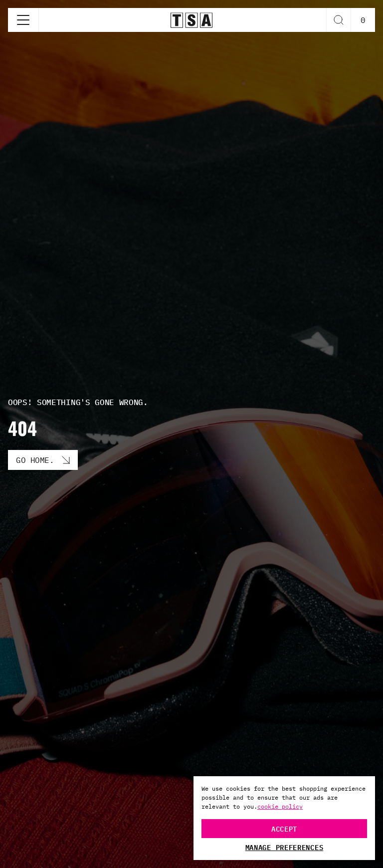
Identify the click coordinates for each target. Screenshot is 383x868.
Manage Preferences (285, 847)
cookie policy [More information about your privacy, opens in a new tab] (280, 806)
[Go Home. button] (43, 460)
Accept (284, 828)
